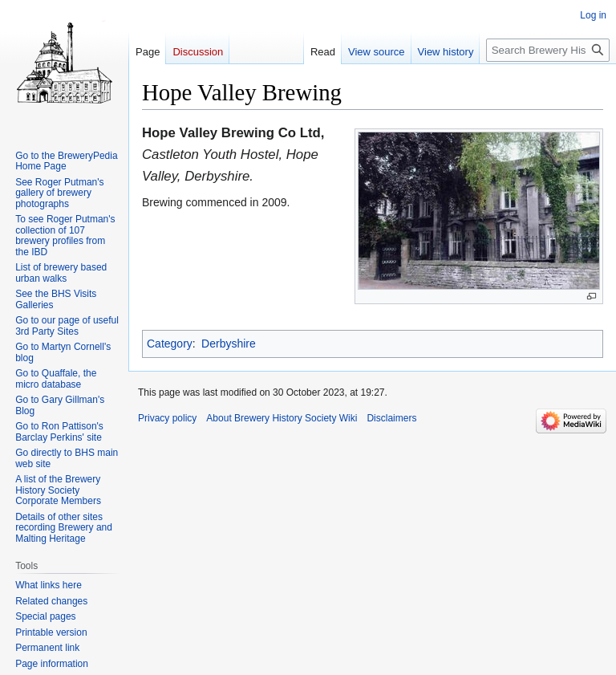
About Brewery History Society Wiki (282, 418)
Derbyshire (229, 344)
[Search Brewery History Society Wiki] (548, 50)
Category (170, 344)
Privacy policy (167, 418)
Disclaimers (391, 418)
